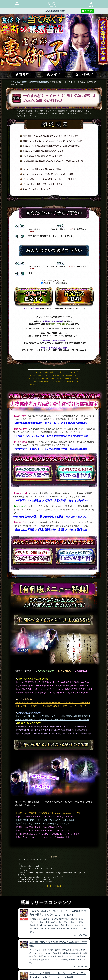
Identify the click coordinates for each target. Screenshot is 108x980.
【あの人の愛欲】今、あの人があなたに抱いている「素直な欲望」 (44, 831)
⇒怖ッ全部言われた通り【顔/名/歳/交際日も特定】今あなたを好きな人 (50, 517)
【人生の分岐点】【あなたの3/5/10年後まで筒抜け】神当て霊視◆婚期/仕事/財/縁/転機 (53, 716)
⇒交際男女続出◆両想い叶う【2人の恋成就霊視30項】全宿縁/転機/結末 (50, 449)
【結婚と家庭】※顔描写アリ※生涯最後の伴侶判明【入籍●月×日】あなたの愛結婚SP (53, 703)
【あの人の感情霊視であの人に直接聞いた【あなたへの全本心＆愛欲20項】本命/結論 (52, 682)
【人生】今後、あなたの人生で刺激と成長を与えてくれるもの (42, 824)
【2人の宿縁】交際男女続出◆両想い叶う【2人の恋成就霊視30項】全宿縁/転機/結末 (52, 686)
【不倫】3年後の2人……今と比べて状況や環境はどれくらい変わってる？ (47, 834)
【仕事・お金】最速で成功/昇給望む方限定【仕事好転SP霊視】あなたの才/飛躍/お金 (52, 720)
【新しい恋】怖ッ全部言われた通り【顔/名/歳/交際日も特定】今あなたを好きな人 (51, 706)
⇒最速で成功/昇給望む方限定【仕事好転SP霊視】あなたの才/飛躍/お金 (50, 530)
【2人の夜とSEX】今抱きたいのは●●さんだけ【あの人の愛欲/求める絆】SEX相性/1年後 (54, 689)
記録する (46, 283)
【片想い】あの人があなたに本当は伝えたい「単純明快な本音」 (43, 837)
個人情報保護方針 (37, 382)
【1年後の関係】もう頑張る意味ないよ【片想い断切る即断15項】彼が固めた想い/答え (53, 693)
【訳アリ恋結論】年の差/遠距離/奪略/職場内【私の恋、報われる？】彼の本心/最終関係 (53, 734)
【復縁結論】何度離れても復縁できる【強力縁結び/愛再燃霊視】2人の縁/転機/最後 (51, 730)
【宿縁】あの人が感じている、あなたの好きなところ (39, 827)
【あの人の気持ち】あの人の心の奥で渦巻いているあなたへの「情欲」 (46, 817)
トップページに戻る (54, 886)
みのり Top (15, 82)
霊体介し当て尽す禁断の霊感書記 (36, 82)
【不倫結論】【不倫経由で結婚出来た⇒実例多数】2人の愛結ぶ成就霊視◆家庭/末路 (52, 727)
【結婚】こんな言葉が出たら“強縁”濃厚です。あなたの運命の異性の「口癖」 (49, 813)
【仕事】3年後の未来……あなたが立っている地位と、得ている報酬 (45, 820)
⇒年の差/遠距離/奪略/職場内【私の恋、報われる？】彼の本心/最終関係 (50, 423)
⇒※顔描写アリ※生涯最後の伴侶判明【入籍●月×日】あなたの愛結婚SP (51, 500)
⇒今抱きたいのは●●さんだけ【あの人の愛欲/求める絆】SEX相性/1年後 (51, 436)
